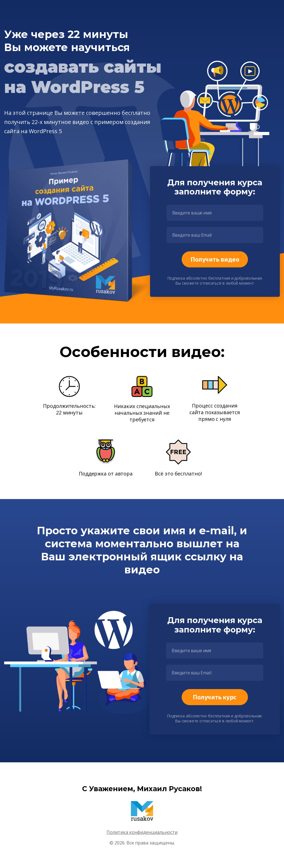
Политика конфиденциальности (142, 832)
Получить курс (215, 697)
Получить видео (215, 259)
